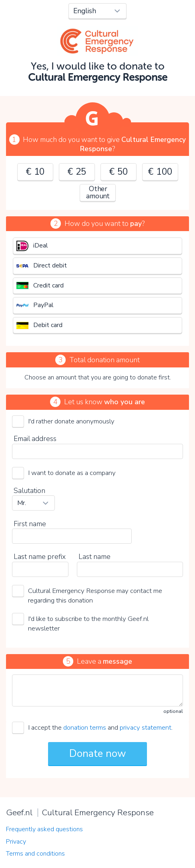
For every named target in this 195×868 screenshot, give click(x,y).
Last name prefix (40, 557)
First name (30, 524)
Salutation (29, 491)
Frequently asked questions (44, 829)
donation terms (85, 727)
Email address (35, 439)
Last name (94, 557)
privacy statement (146, 727)
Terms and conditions (35, 854)
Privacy (16, 842)
